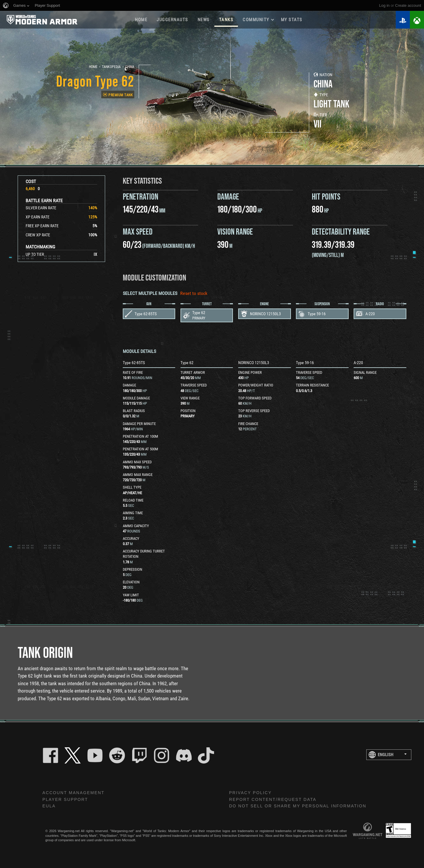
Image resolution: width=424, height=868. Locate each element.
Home (141, 20)
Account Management (73, 793)
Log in (384, 5)
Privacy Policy (250, 793)
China (130, 67)
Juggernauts (172, 20)
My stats (292, 20)
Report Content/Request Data (273, 799)
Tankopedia (111, 67)
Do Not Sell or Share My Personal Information (298, 806)
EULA (49, 806)
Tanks (226, 20)
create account (408, 5)
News (204, 20)
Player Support (65, 799)
